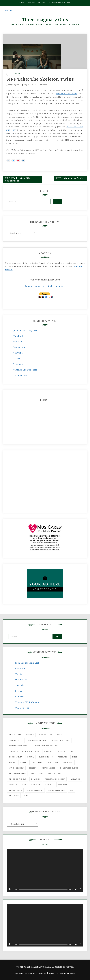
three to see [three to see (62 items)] (15, 790)
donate (29, 286)
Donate (31, 3)
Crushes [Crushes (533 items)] (61, 751)
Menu (8, 11)
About (21, 3)
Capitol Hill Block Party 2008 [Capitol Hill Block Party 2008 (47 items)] (24, 751)
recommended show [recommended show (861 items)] (55, 779)
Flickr (17, 359)
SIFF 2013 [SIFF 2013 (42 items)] (63, 785)
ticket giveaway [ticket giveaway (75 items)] (35, 790)
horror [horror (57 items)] (24, 762)
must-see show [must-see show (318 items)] (16, 768)
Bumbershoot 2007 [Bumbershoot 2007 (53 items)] (37, 740)
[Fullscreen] (80, 889)
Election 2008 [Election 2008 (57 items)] (46, 757)
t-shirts (53, 286)
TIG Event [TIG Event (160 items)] (14, 796)
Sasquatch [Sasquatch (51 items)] (75, 779)
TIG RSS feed (20, 375)
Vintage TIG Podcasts (25, 370)
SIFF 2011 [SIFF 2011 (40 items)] (49, 785)
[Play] (10, 889)
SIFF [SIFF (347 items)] (24, 785)
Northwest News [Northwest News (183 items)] (17, 774)
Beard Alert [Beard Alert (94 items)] (15, 735)
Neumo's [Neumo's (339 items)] (33, 768)
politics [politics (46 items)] (36, 779)
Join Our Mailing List (25, 330)
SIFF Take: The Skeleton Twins (40, 79)
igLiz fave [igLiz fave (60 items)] (37, 762)
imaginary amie (14, 85)
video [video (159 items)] (26, 796)
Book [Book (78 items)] (59, 735)
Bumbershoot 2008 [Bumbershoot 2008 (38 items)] (60, 740)
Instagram (19, 347)
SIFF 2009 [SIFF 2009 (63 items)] (35, 785)
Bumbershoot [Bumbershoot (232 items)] (16, 740)
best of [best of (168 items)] (30, 735)
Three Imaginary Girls (45, 20)
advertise (40, 286)
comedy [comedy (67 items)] (48, 751)
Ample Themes (67, 973)
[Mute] (76, 889)
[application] (45, 870)
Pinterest (19, 364)
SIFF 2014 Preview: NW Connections (18, 179)
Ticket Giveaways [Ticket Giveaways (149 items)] (56, 790)
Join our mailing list (59, 3)
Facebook (19, 336)
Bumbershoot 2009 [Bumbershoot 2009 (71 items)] (18, 746)
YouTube (18, 353)
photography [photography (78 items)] (55, 774)
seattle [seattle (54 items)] (13, 785)
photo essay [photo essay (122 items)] (37, 774)
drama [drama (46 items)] (31, 757)
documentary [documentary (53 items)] (16, 757)
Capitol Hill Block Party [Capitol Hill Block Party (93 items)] (45, 746)
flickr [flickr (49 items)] (12, 762)
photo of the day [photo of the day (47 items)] (18, 779)
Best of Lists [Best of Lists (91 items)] (45, 735)
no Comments (41, 85)
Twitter (18, 342)
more (62, 286)
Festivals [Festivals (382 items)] (63, 757)
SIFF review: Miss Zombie (71, 178)
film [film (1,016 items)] (75, 757)
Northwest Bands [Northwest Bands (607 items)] (69, 768)
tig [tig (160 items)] (71, 790)
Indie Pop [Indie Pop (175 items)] (68, 762)
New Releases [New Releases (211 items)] (48, 768)
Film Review (14, 74)
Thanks (42, 3)
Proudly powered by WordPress (31, 973)
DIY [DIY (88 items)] (71, 751)
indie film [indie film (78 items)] (53, 762)
